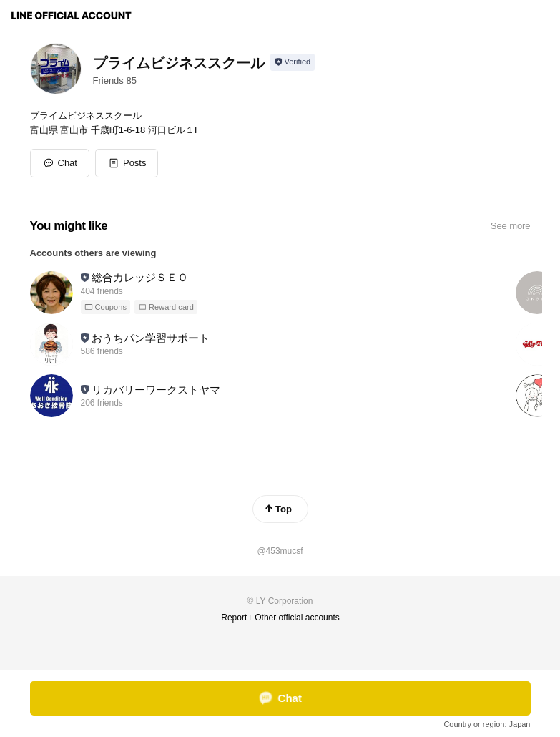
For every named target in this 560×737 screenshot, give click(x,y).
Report (234, 618)
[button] (127, 163)
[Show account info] (293, 62)
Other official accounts (297, 618)
